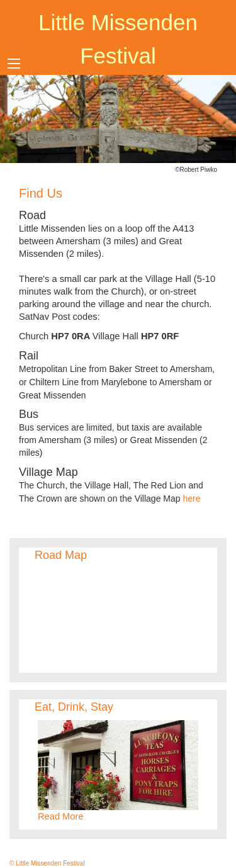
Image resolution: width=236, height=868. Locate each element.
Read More (61, 816)
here (191, 499)
